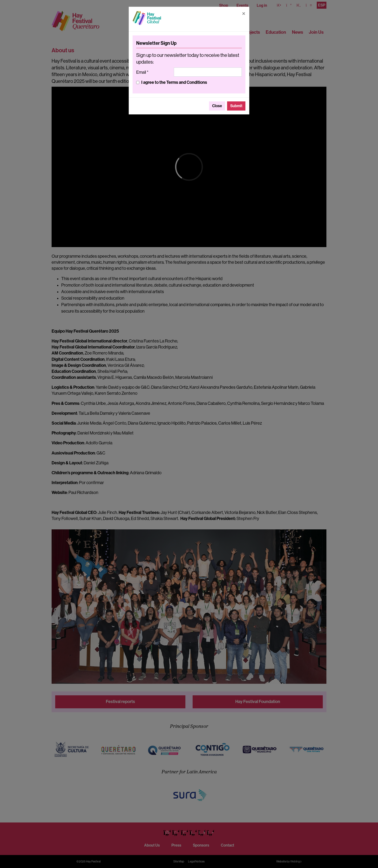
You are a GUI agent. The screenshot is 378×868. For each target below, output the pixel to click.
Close (217, 106)
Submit (236, 106)
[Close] (244, 13)
